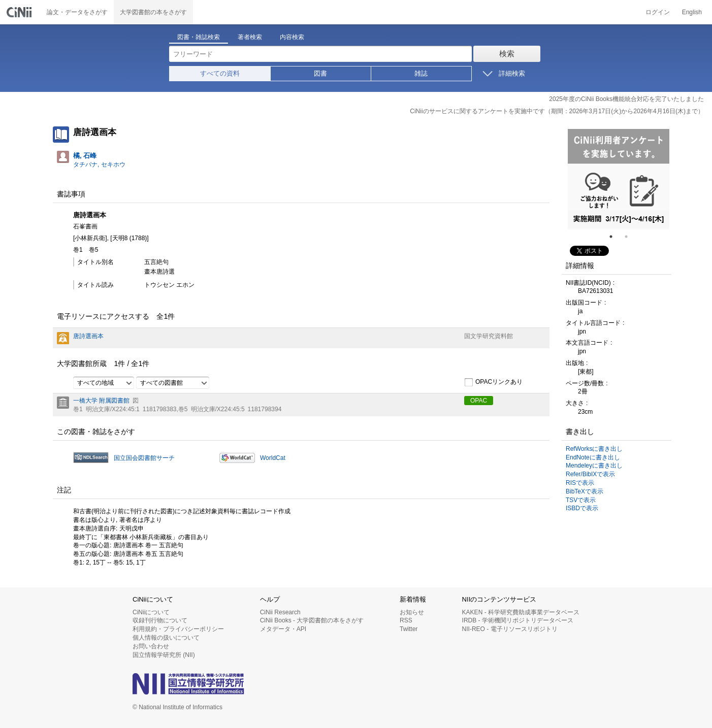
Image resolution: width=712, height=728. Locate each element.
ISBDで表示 (582, 508)
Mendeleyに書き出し (594, 466)
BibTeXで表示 (585, 491)
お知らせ (412, 612)
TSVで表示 (581, 500)
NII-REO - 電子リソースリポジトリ (510, 629)
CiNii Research (280, 612)
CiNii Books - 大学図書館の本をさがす (312, 620)
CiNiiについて (151, 612)
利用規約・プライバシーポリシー (178, 629)
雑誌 (421, 73)
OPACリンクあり (493, 382)
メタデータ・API (283, 629)
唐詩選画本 (88, 336)
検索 (507, 54)
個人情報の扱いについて (166, 638)
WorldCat (273, 458)
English (692, 12)
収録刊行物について (160, 620)
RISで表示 (580, 483)
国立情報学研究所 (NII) (164, 655)
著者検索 (250, 37)
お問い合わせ (151, 646)
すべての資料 (220, 73)
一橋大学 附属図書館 (101, 401)
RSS (406, 620)
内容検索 (292, 37)
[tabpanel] (619, 179)
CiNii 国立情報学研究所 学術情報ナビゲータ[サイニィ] (20, 12)
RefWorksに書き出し (594, 449)
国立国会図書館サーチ (144, 458)
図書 (320, 73)
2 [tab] (630, 237)
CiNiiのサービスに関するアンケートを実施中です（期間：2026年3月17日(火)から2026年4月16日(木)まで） (557, 111)
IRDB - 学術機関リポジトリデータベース (518, 620)
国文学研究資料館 (489, 336)
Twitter (409, 629)
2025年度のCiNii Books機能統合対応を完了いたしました (626, 99)
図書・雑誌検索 (199, 37)
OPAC (479, 401)
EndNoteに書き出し (593, 457)
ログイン (658, 12)
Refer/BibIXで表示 (590, 474)
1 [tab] (615, 237)
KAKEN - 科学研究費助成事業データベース (521, 612)
